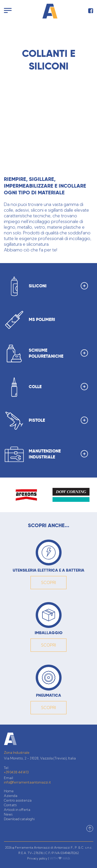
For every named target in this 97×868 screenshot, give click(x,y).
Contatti (10, 805)
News (8, 814)
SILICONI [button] (58, 286)
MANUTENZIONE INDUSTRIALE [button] (58, 454)
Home (9, 791)
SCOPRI (48, 583)
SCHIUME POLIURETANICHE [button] (58, 354)
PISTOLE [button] (58, 420)
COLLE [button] (58, 387)
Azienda (11, 796)
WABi (66, 858)
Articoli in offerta (17, 810)
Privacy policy (37, 858)
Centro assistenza (18, 800)
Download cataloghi (19, 819)
